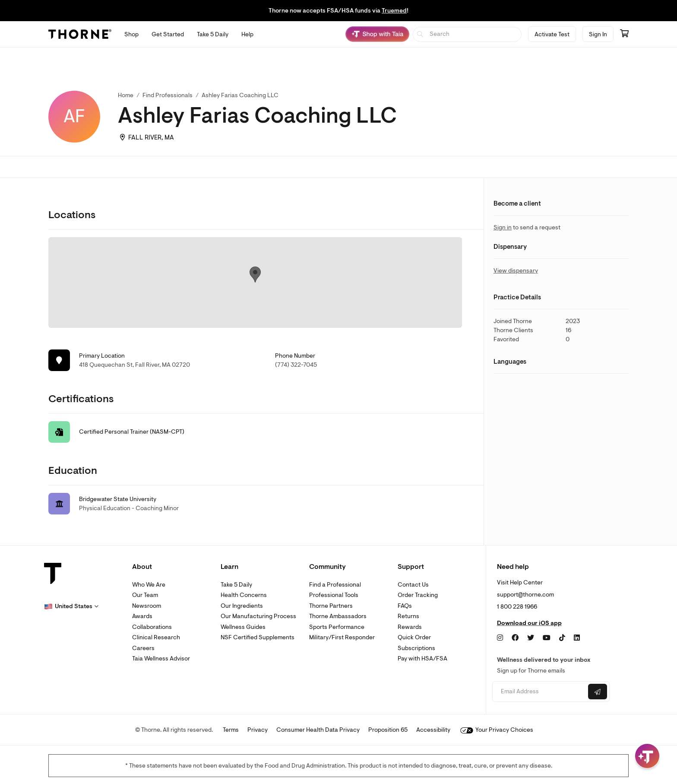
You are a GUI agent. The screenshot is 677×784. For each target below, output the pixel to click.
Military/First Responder (342, 637)
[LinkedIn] (577, 638)
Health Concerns (244, 595)
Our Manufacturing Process (258, 616)
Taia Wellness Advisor (161, 659)
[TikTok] (562, 638)
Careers (143, 648)
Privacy (258, 730)
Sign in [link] (503, 227)
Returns (408, 616)
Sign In (598, 34)
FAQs (405, 606)
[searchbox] (467, 34)
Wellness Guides (243, 627)
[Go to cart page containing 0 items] (624, 34)
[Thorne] (80, 34)
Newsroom (147, 606)
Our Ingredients (242, 606)
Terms (231, 730)
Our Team (145, 595)
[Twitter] (531, 638)
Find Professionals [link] (168, 95)
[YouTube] (547, 638)
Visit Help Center (520, 582)
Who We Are (149, 585)
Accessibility (433, 730)
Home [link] (126, 95)
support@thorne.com (525, 595)
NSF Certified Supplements (258, 637)
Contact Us (413, 585)
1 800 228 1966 (517, 607)
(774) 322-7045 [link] (296, 365)
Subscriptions (416, 648)
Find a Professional (335, 585)
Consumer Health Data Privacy (318, 730)
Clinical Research (156, 637)
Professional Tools (334, 595)
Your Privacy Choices (497, 730)
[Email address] (539, 692)
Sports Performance (337, 627)
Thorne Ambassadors (338, 616)
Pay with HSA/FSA (422, 659)
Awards (142, 616)
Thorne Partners (331, 606)
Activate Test (552, 34)
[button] (71, 606)
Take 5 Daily (236, 585)
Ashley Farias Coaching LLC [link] (240, 95)
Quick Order (414, 637)
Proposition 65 (388, 730)
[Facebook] (515, 638)
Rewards (410, 627)
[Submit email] (598, 692)
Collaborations (152, 627)
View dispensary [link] (516, 271)
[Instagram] (500, 638)
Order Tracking (418, 595)
